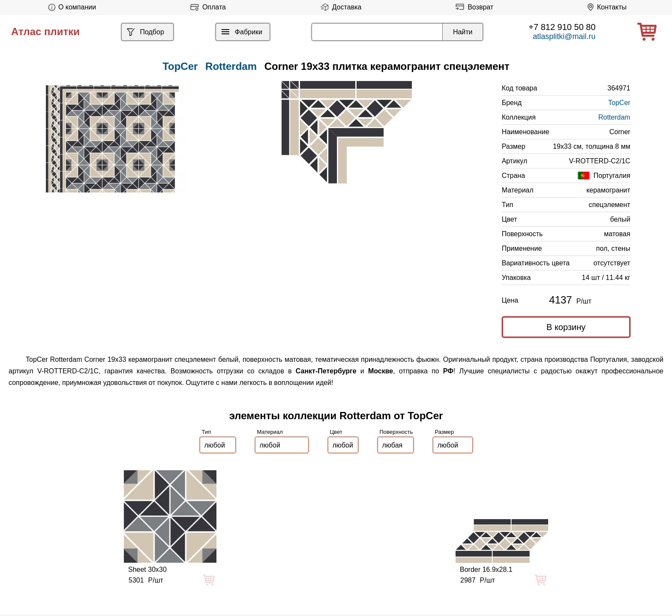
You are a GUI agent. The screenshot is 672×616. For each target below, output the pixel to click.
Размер (445, 432)
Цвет (336, 432)
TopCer (619, 103)
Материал (270, 432)
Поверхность (396, 432)
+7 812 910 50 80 (562, 27)
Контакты (605, 7)
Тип (207, 432)
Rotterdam (231, 66)
